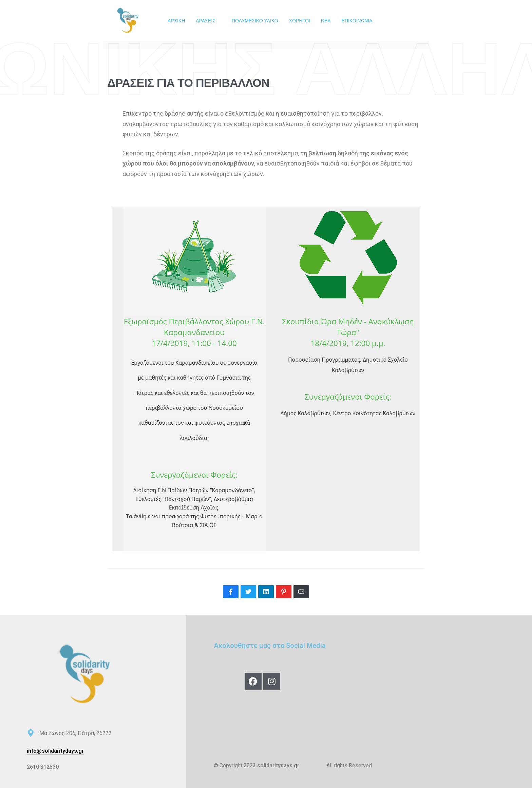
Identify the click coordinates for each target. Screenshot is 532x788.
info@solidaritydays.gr (55, 751)
